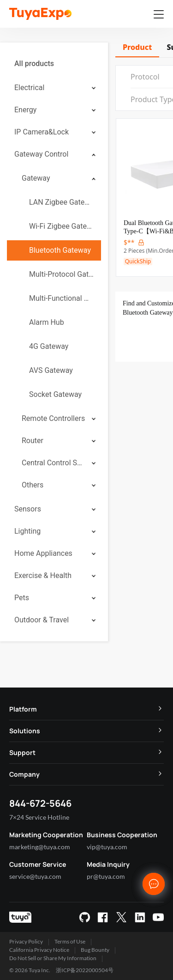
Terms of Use (70, 941)
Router (33, 441)
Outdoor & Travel (42, 620)
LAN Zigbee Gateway (61, 202)
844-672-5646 (40, 803)
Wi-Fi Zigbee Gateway (61, 226)
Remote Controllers (53, 418)
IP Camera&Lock (42, 132)
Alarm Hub (47, 322)
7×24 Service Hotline (39, 817)
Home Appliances (43, 553)
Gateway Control (41, 154)
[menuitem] (54, 64)
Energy (25, 110)
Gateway (36, 178)
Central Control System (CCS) (54, 463)
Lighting (27, 531)
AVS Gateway (51, 370)
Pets (22, 598)
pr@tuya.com (106, 876)
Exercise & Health (43, 575)
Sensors (28, 509)
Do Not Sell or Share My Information (53, 958)
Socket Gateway (55, 394)
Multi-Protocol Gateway (61, 274)
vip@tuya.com (107, 847)
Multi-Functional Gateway (61, 298)
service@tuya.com (35, 876)
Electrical (29, 88)
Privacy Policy (26, 941)
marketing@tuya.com (40, 847)
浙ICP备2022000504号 (85, 970)
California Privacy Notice (39, 950)
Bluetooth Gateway (60, 250)
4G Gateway (49, 346)
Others (33, 485)
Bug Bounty (95, 950)
